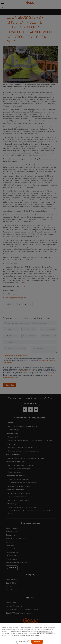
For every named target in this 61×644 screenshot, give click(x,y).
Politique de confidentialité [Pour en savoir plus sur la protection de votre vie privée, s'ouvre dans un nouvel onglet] (45, 640)
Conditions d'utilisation (18, 642)
